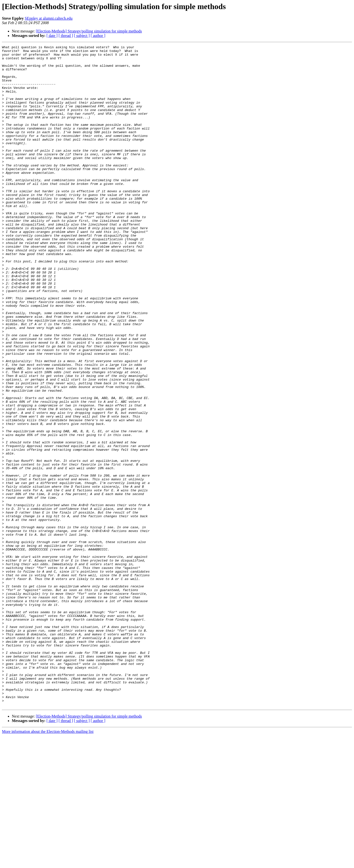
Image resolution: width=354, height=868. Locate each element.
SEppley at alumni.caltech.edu (49, 18)
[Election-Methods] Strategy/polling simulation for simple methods (89, 31)
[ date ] (52, 36)
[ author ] (98, 36)
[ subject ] (82, 36)
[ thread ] (66, 36)
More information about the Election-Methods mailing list (48, 864)
